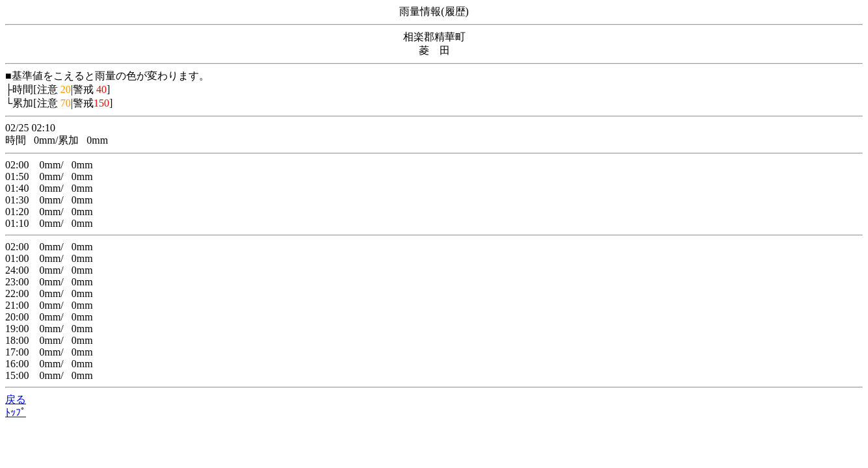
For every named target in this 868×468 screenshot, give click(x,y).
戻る (16, 399)
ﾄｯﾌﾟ (16, 412)
